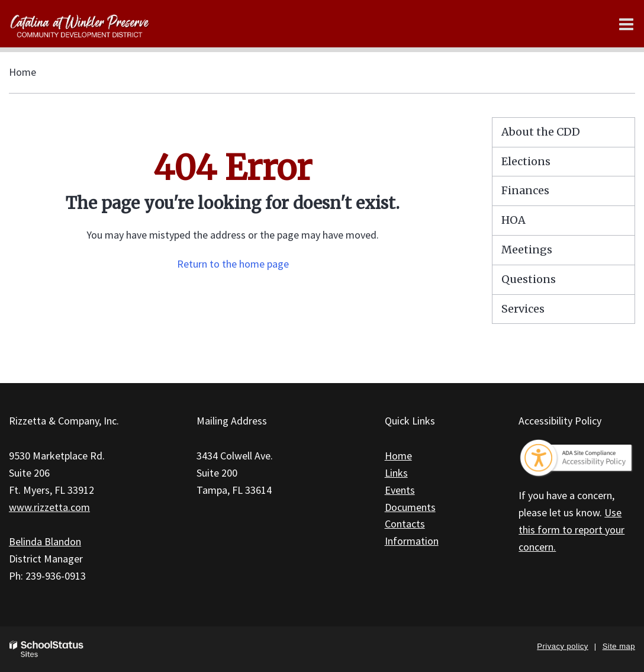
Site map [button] (619, 646)
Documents (410, 507)
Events (400, 490)
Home (22, 72)
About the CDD (541, 132)
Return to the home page (233, 264)
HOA (513, 220)
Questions (529, 279)
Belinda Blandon (45, 541)
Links (396, 473)
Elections (526, 161)
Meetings (527, 250)
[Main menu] (626, 24)
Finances (525, 190)
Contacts (405, 524)
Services (523, 309)
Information (412, 541)
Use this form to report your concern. (571, 530)
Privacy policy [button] (562, 646)
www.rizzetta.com (49, 507)
